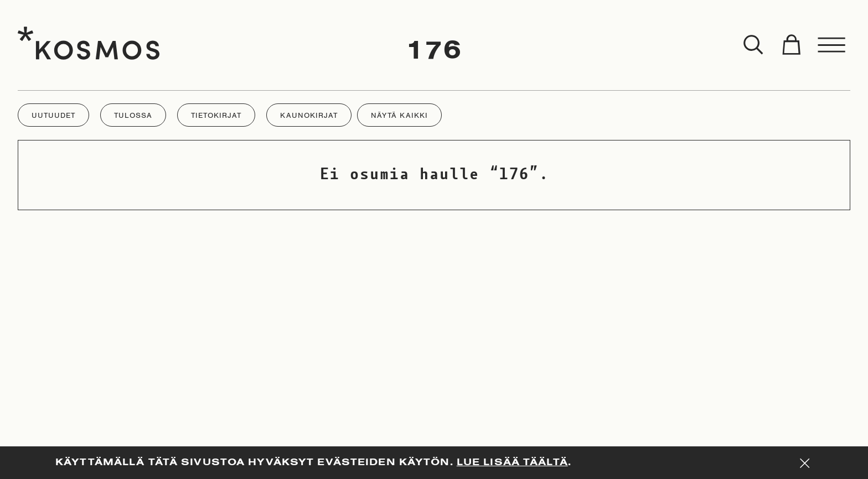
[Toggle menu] (832, 45)
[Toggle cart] (791, 45)
